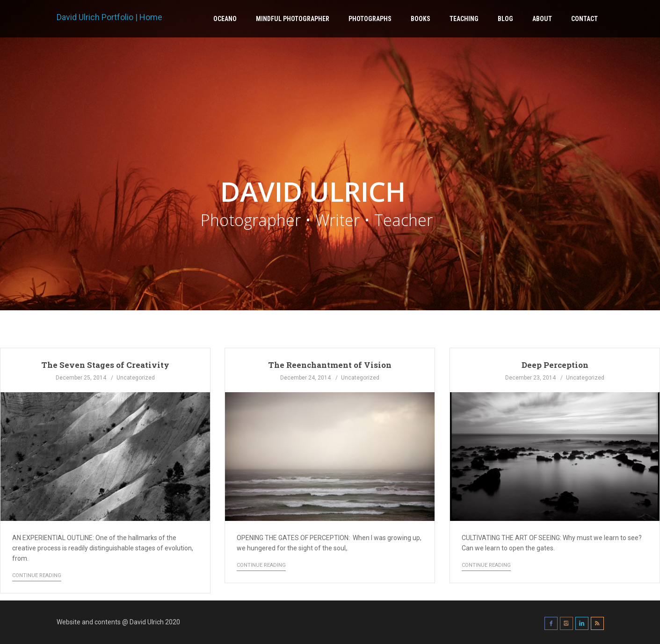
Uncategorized (136, 378)
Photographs (370, 19)
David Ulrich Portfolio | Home (109, 17)
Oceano (225, 19)
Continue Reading (37, 575)
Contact (584, 19)
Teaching (464, 19)
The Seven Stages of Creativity (105, 365)
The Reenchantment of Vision (330, 365)
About (542, 19)
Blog (505, 19)
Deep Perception (555, 365)
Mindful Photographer (293, 19)
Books (421, 19)
